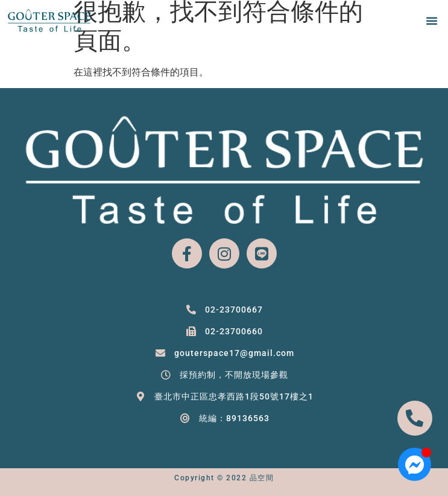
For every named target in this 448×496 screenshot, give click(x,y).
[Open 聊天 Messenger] (415, 464)
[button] (432, 21)
